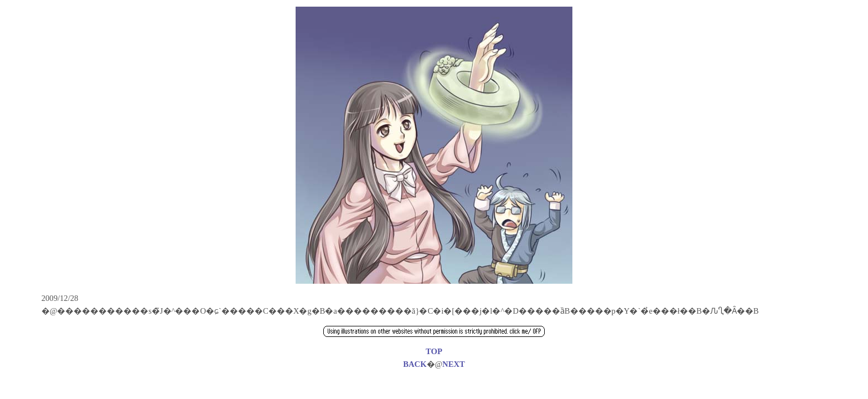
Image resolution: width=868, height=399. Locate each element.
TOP (434, 351)
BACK (415, 364)
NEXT (454, 364)
